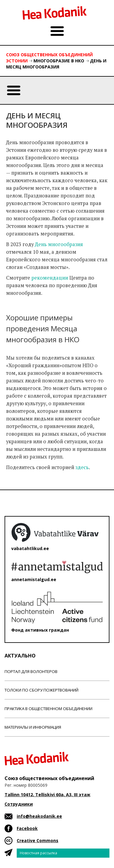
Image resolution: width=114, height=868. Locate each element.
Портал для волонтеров (31, 671)
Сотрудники (19, 804)
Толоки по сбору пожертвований (41, 690)
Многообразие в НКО (59, 61)
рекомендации (50, 278)
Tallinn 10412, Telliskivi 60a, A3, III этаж (47, 795)
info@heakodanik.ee (39, 816)
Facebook (27, 828)
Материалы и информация (33, 727)
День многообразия (59, 244)
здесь (82, 467)
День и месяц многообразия (56, 64)
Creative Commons (38, 840)
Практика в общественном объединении (48, 709)
